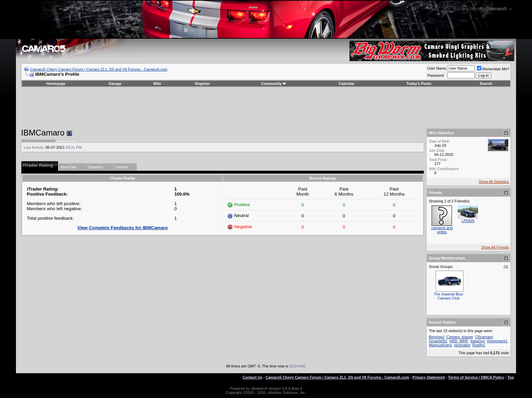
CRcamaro (484, 337)
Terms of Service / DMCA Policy (476, 377)
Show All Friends (495, 247)
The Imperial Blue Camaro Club (449, 296)
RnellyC (479, 345)
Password (435, 75)
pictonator (462, 345)
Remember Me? (493, 69)
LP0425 (468, 221)
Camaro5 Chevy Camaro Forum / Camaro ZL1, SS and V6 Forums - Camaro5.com (99, 69)
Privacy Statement (429, 377)
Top (511, 377)
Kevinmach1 (498, 341)
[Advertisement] (266, 108)
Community (274, 84)
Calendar (347, 84)
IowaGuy (478, 341)
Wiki (157, 84)
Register (203, 84)
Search (486, 84)
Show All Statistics (494, 182)
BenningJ (437, 337)
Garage (115, 84)
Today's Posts (419, 84)
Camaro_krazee (460, 337)
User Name (437, 68)
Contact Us (252, 377)
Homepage (56, 84)
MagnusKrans (440, 345)
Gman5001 (438, 341)
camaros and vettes (442, 230)
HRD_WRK (459, 341)
